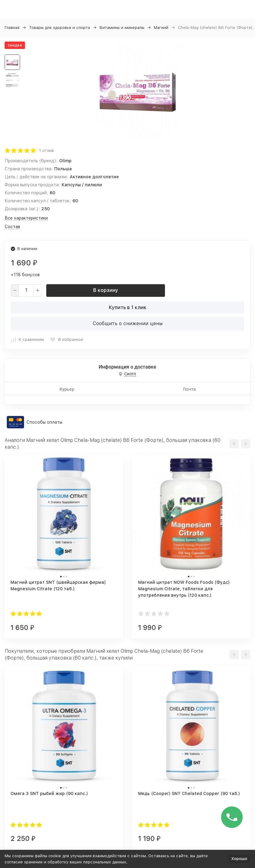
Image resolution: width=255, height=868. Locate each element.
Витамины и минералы (122, 28)
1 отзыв (47, 150)
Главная (12, 28)
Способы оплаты (44, 422)
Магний (161, 28)
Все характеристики (26, 218)
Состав (12, 227)
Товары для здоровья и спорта (60, 28)
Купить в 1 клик (128, 307)
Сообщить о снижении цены (128, 323)
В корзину (106, 290)
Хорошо (239, 859)
